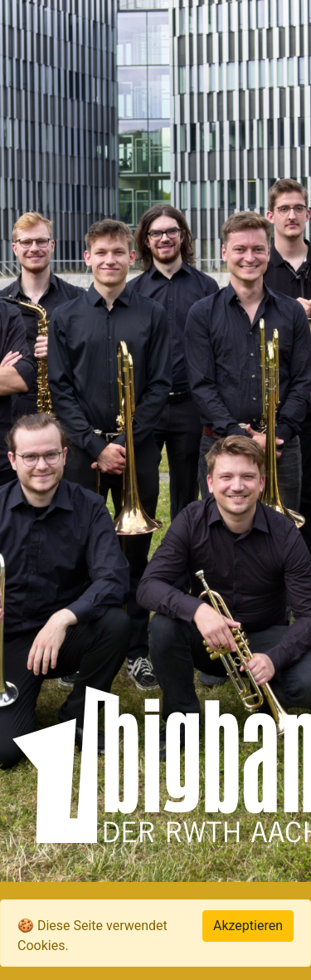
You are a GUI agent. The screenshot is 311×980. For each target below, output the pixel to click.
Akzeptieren (248, 926)
